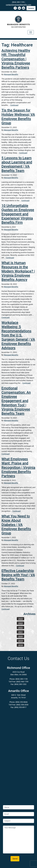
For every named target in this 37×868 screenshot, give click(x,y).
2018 (20, 645)
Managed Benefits (11, 74)
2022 (20, 628)
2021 (20, 632)
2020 (20, 636)
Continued (14, 105)
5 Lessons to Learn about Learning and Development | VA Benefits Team (17, 164)
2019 (20, 641)
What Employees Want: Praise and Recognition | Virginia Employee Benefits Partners (18, 468)
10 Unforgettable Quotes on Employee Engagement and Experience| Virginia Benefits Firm (18, 214)
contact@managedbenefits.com (18, 5)
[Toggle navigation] (31, 32)
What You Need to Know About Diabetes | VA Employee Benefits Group (16, 525)
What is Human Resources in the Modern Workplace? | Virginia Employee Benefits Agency (18, 271)
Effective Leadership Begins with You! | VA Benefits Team (18, 575)
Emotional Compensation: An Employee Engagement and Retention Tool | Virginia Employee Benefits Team (16, 401)
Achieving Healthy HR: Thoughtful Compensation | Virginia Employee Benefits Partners (16, 59)
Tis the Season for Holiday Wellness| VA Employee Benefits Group (18, 117)
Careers (31, 8)
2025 (20, 619)
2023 (20, 623)
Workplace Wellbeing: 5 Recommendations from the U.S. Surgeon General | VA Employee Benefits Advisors (18, 335)
